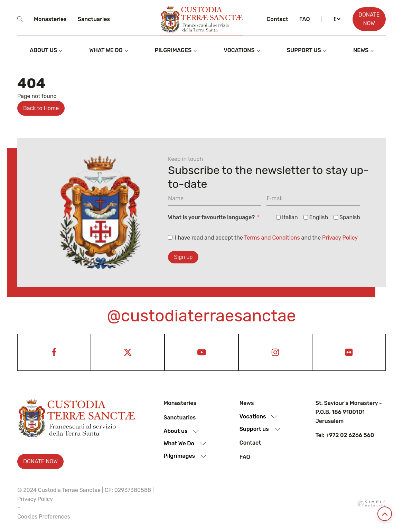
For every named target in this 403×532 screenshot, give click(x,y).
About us (43, 50)
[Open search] (20, 19)
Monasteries (50, 19)
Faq (305, 19)
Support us (304, 50)
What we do (106, 50)
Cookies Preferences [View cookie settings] (44, 517)
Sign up (183, 257)
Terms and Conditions (272, 238)
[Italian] (278, 217)
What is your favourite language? (211, 217)
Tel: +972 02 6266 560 (345, 435)
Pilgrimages (173, 50)
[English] (306, 217)
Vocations (239, 50)
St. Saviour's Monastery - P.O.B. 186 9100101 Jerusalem (348, 412)
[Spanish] (336, 217)
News (361, 50)
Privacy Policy (340, 238)
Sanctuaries (94, 19)
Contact (277, 19)
